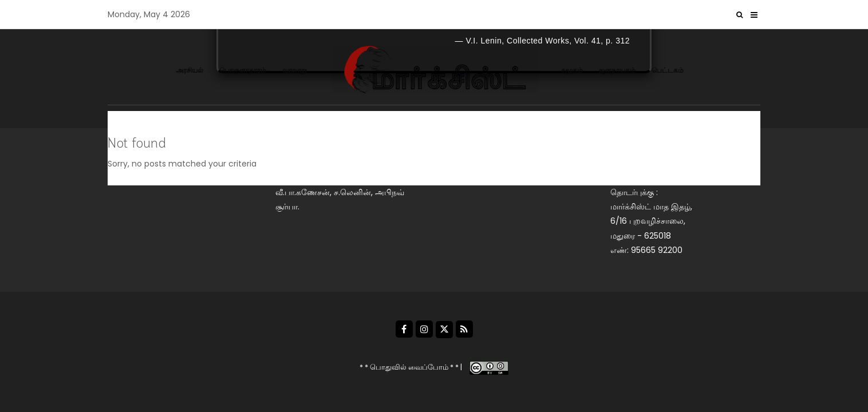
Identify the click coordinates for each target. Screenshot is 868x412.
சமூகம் (572, 70)
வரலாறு (295, 70)
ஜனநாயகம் (617, 70)
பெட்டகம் (668, 70)
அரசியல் (190, 70)
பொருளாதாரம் (243, 70)
